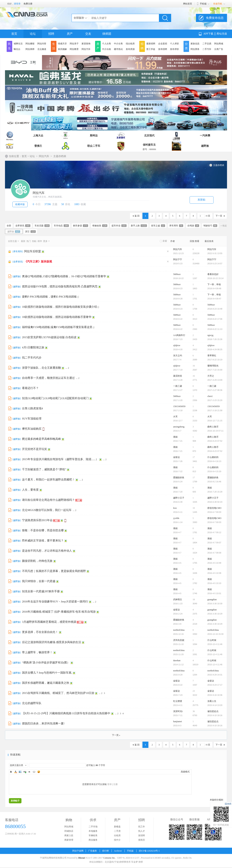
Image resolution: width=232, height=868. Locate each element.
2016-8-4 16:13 (214, 461)
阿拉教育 (74, 49)
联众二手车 (94, 146)
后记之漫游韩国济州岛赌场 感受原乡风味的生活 (52, 642)
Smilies (39, 772)
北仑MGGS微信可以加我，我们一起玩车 (47, 510)
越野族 (205, 146)
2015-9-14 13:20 (215, 705)
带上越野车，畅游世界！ (37, 652)
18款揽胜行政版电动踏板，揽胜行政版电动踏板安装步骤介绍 (59, 307)
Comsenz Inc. (109, 858)
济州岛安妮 (179, 640)
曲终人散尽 (213, 427)
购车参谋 (81, 226)
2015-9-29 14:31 (215, 675)
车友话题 (42, 226)
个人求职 (174, 44)
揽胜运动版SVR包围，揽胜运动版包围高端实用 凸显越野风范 (60, 286)
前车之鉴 (158, 226)
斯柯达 (94, 136)
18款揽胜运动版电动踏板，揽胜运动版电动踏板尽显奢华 (57, 317)
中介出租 (107, 49)
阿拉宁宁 (178, 259)
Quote (29, 772)
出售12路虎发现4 (32, 408)
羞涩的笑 (178, 376)
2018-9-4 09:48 (214, 288)
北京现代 (149, 136)
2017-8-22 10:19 (215, 360)
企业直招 (163, 44)
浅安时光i (178, 711)
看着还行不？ (30, 388)
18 (194, 599)
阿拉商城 (219, 44)
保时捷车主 (149, 145)
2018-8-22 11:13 (215, 329)
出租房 (117, 835)
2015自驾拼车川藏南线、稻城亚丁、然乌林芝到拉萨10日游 (58, 693)
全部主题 (12, 241)
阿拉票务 (195, 49)
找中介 (117, 840)
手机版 (130, 851)
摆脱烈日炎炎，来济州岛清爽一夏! (43, 723)
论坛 (33, 34)
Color (16, 772)
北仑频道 (42, 49)
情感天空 (62, 44)
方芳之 (211, 376)
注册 (115, 784)
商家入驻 (69, 835)
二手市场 (93, 827)
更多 (45, 241)
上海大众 (38, 136)
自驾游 (193, 226)
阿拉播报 (30, 44)
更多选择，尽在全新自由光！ (40, 632)
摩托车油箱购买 (32, 429)
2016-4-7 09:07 (214, 543)
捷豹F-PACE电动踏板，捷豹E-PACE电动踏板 (49, 297)
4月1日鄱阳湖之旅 (33, 347)
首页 (14, 34)
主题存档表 (219, 165)
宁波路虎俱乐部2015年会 (37, 520)
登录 (110, 784)
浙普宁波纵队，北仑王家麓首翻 (41, 368)
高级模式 (185, 772)
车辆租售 (93, 835)
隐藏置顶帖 (168, 251)
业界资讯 (23, 226)
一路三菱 (178, 386)
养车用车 (176, 226)
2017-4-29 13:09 (215, 380)
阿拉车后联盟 (33, 251)
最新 (23, 241)
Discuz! (82, 858)
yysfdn (176, 518)
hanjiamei (178, 721)
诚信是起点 (213, 711)
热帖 (34, 241)
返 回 (137, 216)
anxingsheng (179, 427)
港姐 (175, 437)
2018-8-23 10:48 (215, 309)
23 (194, 691)
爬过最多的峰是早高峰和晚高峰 (41, 439)
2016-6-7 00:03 (214, 512)
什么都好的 (213, 457)
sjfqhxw (177, 345)
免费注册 (28, 4)
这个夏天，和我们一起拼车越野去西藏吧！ (48, 480)
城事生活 (18, 44)
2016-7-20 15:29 (215, 492)
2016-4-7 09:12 (214, 532)
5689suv (177, 274)
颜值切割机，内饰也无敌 (37, 561)
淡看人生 (212, 701)
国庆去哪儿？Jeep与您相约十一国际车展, (47, 673)
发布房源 (130, 49)
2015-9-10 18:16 (215, 715)
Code (34, 772)
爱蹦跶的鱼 (179, 478)
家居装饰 (86, 44)
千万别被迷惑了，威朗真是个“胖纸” (44, 469)
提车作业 (119, 226)
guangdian (212, 599)
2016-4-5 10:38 (214, 573)
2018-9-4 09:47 (214, 299)
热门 (29, 241)
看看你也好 (213, 274)
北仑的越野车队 (32, 703)
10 (194, 508)
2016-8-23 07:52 (215, 441)
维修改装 (100, 226)
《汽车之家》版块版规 (38, 261)
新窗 (165, 241)
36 (194, 711)
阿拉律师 (30, 49)
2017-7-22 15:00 (215, 370)
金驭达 (176, 457)
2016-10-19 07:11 (215, 431)
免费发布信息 (215, 18)
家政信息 (195, 44)
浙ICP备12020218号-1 (149, 851)
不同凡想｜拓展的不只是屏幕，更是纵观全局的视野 (54, 571)
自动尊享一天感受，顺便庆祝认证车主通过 (48, 378)
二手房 (117, 831)
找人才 (142, 831)
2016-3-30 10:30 (215, 604)
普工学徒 (151, 49)
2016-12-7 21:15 (215, 421)
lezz (175, 508)
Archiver (118, 851)
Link (25, 772)
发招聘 (142, 835)
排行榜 (105, 851)
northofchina (179, 630)
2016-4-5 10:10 (214, 583)
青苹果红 (212, 356)
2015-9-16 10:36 (215, 695)
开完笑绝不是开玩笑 (35, 449)
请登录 (17, 4)
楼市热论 (118, 49)
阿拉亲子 (74, 44)
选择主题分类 (16, 765)
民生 (9, 46)
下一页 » (116, 735)
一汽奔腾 (205, 136)
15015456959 (179, 406)
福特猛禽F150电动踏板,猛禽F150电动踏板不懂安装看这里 (57, 327)
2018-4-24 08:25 (215, 349)
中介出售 (118, 44)
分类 (186, 46)
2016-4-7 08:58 (214, 553)
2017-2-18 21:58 (215, 410)
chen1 (210, 396)
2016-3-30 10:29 (215, 614)
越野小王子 (179, 498)
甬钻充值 (222, 34)
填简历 (142, 840)
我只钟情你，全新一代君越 (39, 581)
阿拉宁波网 (78, 851)
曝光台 (17, 49)
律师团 (107, 34)
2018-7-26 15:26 (215, 339)
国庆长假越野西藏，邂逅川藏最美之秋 (46, 683)
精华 (40, 241)
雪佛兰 (38, 146)
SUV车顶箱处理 (32, 419)
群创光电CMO (214, 508)
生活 (54, 46)
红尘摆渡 (178, 701)
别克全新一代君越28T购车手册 (41, 591)
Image (20, 772)
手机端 (203, 4)
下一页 (219, 216)
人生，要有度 (30, 490)
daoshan (177, 660)
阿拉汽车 (86, 49)
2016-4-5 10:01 (214, 593)
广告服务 (93, 851)
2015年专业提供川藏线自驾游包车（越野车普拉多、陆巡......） (60, 459)
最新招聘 (151, 44)
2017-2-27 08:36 (215, 390)
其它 (30, 232)
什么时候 (212, 640)
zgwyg (210, 335)
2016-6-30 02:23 (215, 502)
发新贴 (201, 200)
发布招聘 (163, 49)
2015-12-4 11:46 (215, 644)
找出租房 (130, 44)
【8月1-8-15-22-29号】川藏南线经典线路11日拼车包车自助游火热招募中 (66, 713)
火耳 (175, 417)
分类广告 (219, 49)
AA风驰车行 (179, 335)
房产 (70, 34)
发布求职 (174, 49)
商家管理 (69, 840)
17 (194, 457)
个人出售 (107, 44)
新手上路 (139, 226)
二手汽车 (207, 49)
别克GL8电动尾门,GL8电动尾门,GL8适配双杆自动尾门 (55, 398)
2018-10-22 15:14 (215, 278)
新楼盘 (117, 827)
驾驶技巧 (210, 226)
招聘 (51, 34)
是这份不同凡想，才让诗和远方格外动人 (47, 551)
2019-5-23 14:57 (215, 264)
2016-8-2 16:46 (214, 482)
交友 (88, 34)
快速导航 (218, 4)
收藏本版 (20, 204)
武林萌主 (178, 599)
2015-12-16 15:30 (215, 634)
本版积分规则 (216, 800)
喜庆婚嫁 (62, 49)
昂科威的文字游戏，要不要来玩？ (43, 541)
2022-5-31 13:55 (215, 253)
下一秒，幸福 (214, 284)
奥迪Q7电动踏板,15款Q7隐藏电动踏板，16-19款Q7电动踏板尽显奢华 (64, 276)
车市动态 (61, 226)
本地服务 (93, 831)
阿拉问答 (42, 44)
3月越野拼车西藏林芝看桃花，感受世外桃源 (49, 622)
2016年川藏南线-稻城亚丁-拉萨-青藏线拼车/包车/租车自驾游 (59, 612)
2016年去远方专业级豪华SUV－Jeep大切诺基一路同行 (55, 602)
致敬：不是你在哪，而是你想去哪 (43, 530)
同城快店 (69, 831)
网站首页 (188, 4)
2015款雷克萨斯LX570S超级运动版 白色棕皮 (49, 337)
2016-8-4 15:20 (214, 471)
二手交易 (207, 44)
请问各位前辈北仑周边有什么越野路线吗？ (48, 500)
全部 (9, 226)
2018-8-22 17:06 (215, 319)
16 (194, 366)
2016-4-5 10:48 (214, 563)
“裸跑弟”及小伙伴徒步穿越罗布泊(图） (46, 663)
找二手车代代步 (32, 358)
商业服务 (93, 840)
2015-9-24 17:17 (215, 685)
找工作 (142, 827)
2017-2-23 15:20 (215, 400)
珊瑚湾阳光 (213, 366)
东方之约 (178, 356)
